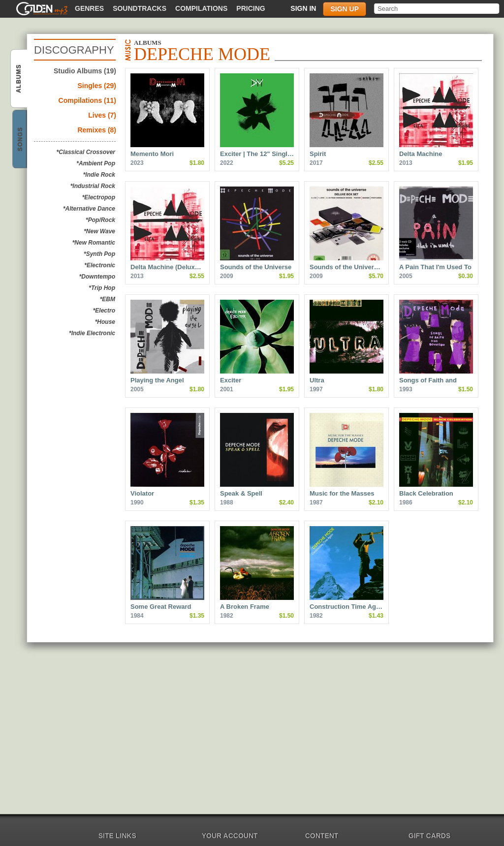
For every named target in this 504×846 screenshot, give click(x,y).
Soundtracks (140, 8)
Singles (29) (97, 86)
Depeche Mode (20, 79)
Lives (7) (102, 115)
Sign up (345, 9)
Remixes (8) (97, 130)
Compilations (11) (87, 100)
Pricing (251, 8)
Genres (89, 8)
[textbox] (437, 9)
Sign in (303, 8)
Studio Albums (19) (85, 71)
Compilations (201, 8)
